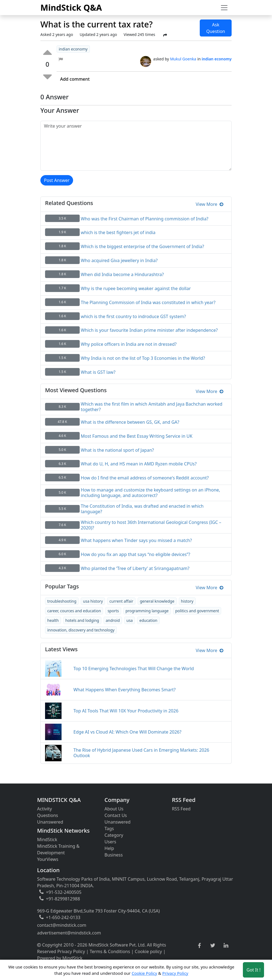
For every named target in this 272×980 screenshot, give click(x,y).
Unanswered (50, 822)
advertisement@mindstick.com (69, 933)
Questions (48, 815)
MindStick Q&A (71, 8)
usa (130, 620)
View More (209, 204)
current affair (121, 601)
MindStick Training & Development (58, 849)
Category (114, 835)
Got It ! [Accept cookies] (253, 970)
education (148, 620)
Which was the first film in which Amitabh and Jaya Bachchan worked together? (152, 407)
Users (110, 842)
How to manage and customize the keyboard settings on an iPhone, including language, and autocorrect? (150, 493)
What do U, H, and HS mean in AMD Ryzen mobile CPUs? (139, 464)
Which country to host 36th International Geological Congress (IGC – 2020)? (151, 525)
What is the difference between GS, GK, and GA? (130, 422)
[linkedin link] (226, 946)
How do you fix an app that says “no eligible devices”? (135, 554)
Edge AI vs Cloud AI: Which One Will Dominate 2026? (127, 732)
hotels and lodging (82, 620)
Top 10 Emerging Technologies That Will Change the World (134, 669)
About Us (114, 809)
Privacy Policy (71, 951)
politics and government (197, 611)
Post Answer (57, 180)
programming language (147, 611)
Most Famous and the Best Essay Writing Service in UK (137, 436)
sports (113, 611)
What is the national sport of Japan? (117, 450)
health (53, 620)
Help (109, 848)
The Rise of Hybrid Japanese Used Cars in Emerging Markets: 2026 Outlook (141, 753)
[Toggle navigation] (224, 8)
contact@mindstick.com (62, 925)
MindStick (47, 839)
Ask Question (216, 28)
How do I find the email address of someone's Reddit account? (145, 478)
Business (113, 855)
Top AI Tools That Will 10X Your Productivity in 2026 (126, 711)
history (187, 601)
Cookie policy (149, 951)
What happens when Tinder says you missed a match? (136, 540)
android (113, 620)
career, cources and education (74, 611)
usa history (93, 601)
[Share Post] (165, 35)
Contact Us (116, 815)
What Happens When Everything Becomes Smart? (124, 690)
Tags (109, 829)
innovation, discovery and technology (81, 630)
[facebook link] (199, 946)
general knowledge (157, 601)
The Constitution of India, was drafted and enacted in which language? (142, 509)
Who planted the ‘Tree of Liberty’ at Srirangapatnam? (135, 568)
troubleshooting (62, 601)
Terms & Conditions (110, 951)
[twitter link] (213, 946)
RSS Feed (181, 809)
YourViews (48, 859)
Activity (45, 809)
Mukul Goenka (183, 59)
